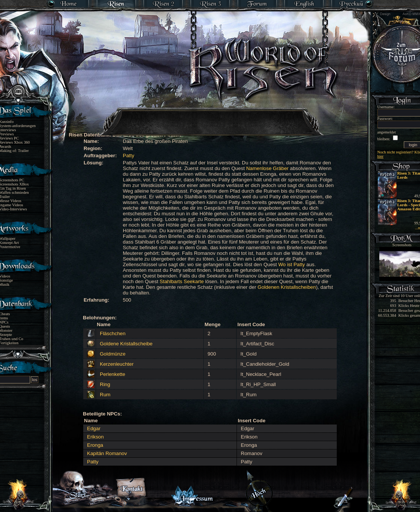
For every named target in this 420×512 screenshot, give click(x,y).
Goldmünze (113, 354)
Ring (105, 384)
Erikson (95, 437)
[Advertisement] (211, 117)
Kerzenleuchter (117, 364)
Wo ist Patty (292, 264)
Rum (105, 395)
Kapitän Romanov (107, 453)
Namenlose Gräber (267, 168)
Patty (128, 156)
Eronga (95, 445)
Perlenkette (112, 374)
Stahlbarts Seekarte (182, 281)
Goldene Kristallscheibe (126, 344)
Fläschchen (113, 333)
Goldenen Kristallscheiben (287, 287)
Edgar (94, 428)
